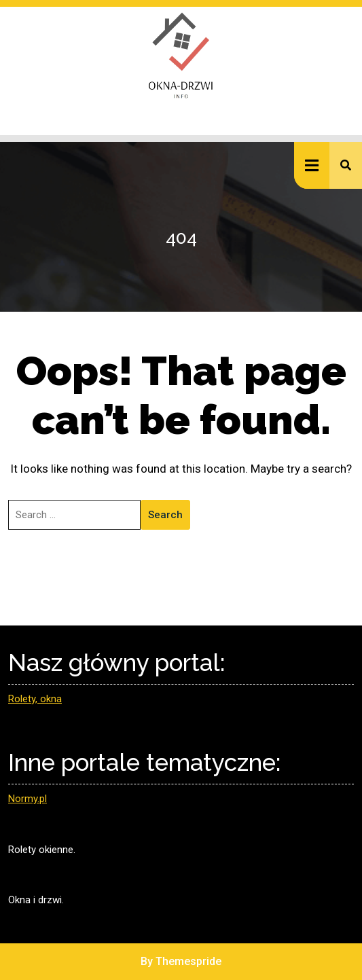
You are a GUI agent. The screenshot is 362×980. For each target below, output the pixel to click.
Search (165, 515)
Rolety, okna (35, 699)
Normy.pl (28, 799)
